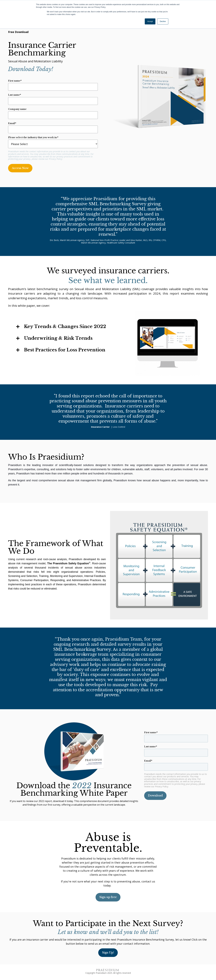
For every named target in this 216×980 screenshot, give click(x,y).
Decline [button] (163, 21)
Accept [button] (150, 21)
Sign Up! (108, 953)
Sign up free (108, 897)
